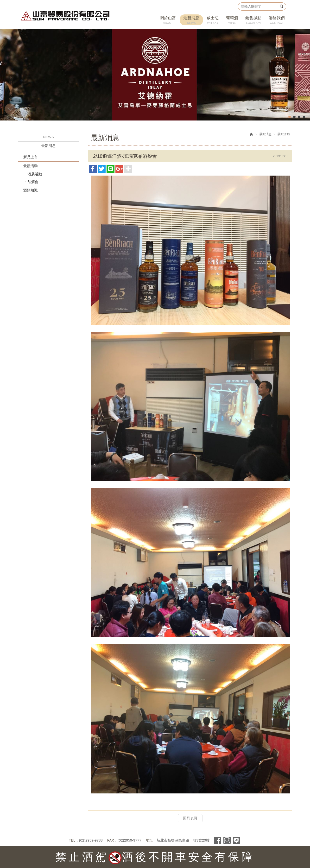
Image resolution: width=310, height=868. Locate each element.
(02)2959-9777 (129, 840)
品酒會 (33, 182)
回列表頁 (190, 818)
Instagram (227, 840)
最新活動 (31, 166)
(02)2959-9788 (91, 840)
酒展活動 (35, 174)
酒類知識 (31, 190)
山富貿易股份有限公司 (65, 16)
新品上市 (31, 157)
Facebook (218, 840)
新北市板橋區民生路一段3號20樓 (183, 840)
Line (236, 840)
